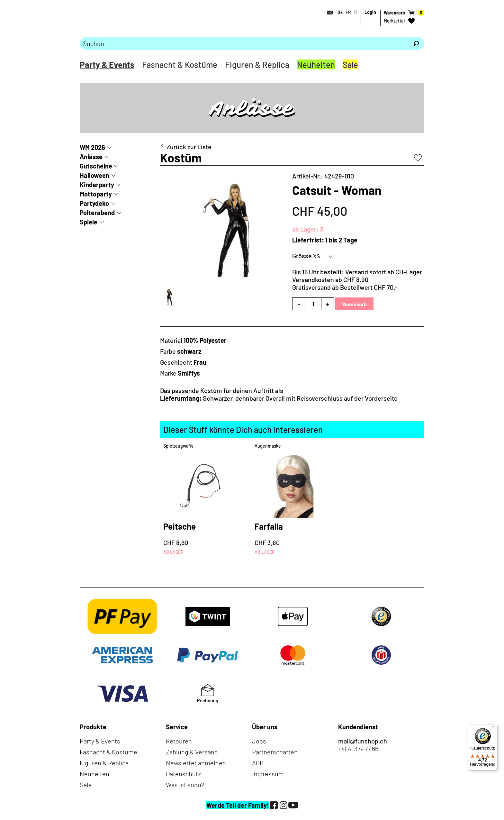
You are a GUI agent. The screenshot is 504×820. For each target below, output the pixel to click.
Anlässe (91, 157)
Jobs (259, 741)
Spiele (89, 222)
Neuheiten (316, 64)
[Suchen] (416, 43)
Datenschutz (183, 774)
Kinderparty (97, 185)
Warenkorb (354, 304)
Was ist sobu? (185, 785)
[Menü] (494, 728)
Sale (350, 64)
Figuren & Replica (257, 64)
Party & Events (107, 64)
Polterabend (97, 213)
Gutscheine (96, 166)
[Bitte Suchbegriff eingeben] (244, 43)
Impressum (268, 774)
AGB (258, 763)
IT (355, 12)
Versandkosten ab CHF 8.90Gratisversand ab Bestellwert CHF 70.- (345, 283)
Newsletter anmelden (196, 763)
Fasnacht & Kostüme (180, 64)
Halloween (94, 175)
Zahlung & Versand (192, 752)
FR (348, 12)
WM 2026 (92, 147)
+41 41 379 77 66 (358, 749)
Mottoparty (96, 194)
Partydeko (94, 203)
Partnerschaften (275, 752)
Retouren (179, 741)
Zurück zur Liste (189, 147)
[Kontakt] (328, 13)
